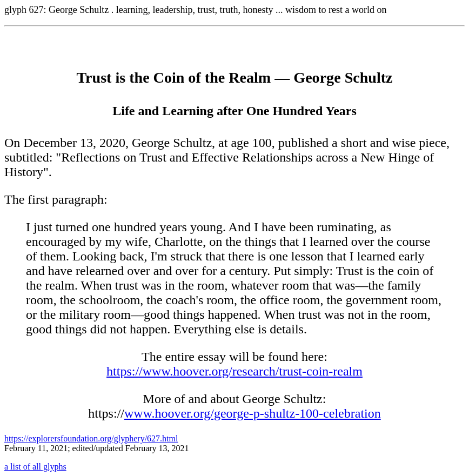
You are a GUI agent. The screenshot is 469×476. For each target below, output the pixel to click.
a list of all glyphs (35, 467)
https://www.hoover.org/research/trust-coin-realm (234, 371)
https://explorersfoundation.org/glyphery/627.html (91, 438)
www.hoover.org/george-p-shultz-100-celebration (253, 413)
